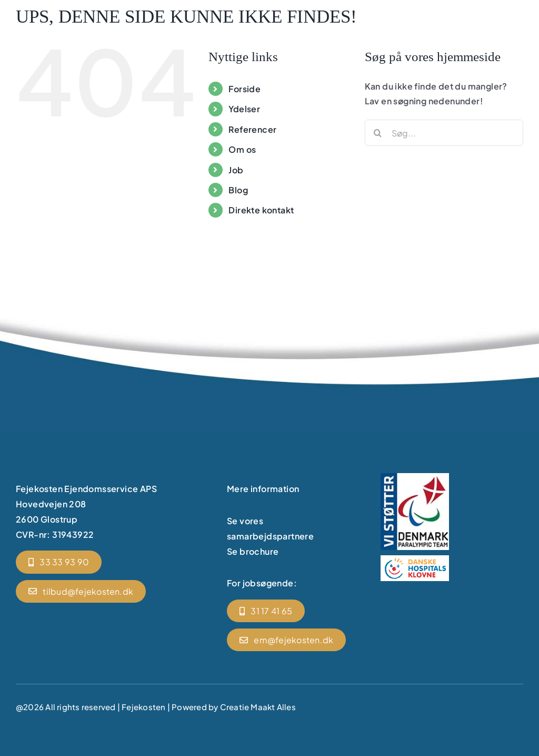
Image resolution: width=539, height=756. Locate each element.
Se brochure (253, 551)
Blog (238, 190)
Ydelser (244, 109)
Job (236, 170)
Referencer (252, 129)
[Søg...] (444, 133)
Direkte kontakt (261, 210)
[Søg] (378, 133)
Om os (242, 149)
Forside (244, 89)
